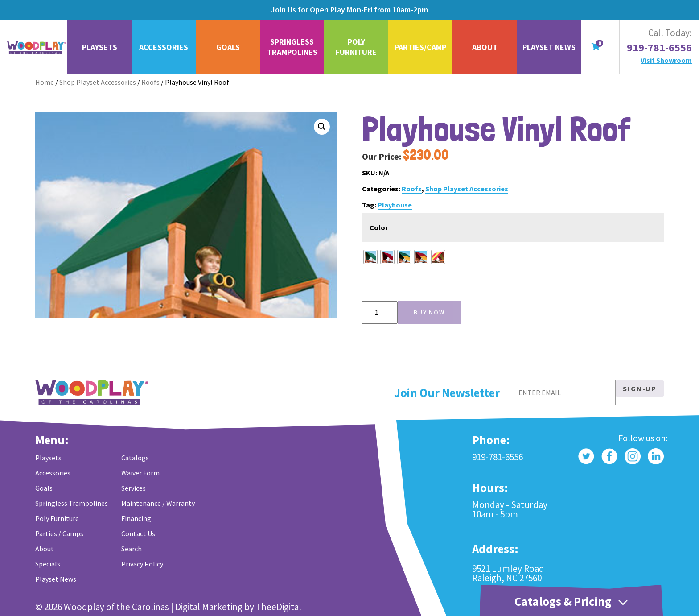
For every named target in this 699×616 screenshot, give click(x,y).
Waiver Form (140, 473)
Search (132, 549)
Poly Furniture (356, 47)
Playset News (549, 47)
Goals (228, 47)
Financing (136, 518)
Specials (48, 564)
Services (134, 488)
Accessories (164, 47)
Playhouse (395, 205)
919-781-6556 (659, 48)
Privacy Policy (142, 564)
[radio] (370, 257)
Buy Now (429, 312)
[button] (322, 127)
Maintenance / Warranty (158, 503)
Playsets (100, 47)
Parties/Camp (420, 47)
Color (379, 227)
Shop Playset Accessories (98, 82)
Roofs (150, 82)
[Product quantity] (380, 312)
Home (45, 82)
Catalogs (135, 458)
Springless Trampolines (292, 47)
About (485, 47)
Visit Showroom (666, 60)
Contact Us (138, 533)
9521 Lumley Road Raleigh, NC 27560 (508, 573)
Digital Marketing (209, 607)
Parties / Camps (59, 533)
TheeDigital (279, 607)
